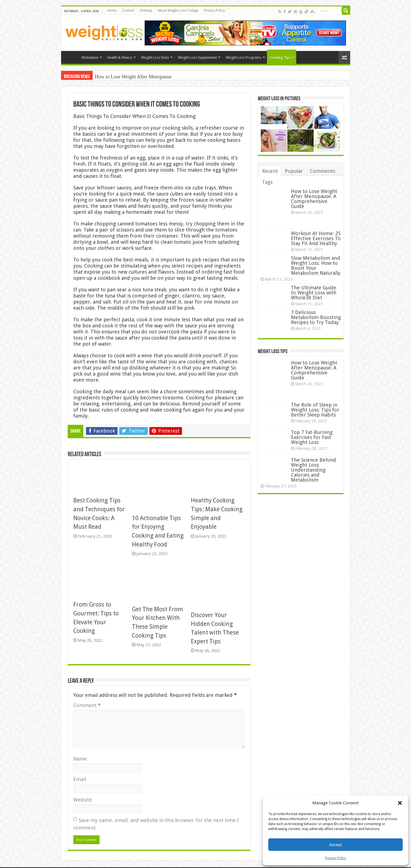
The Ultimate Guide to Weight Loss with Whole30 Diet (314, 293)
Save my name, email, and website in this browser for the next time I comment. (156, 824)
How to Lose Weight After (121, 77)
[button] (400, 803)
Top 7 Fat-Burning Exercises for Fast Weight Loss (312, 437)
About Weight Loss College (178, 11)
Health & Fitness (120, 57)
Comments (322, 171)
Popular (294, 171)
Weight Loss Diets (155, 57)
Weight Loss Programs (244, 57)
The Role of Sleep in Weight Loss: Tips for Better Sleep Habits (315, 410)
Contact (128, 11)
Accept (335, 845)
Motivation (90, 57)
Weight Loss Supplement (197, 57)
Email (80, 779)
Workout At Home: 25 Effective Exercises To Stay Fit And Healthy (316, 238)
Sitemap (146, 11)
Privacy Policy (335, 858)
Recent (270, 171)
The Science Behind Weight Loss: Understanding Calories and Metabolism (314, 470)
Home (112, 11)
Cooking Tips (280, 57)
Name (80, 759)
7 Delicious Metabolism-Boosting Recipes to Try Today (316, 317)
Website (83, 800)
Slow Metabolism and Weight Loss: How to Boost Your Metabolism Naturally (316, 265)
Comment (87, 705)
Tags (267, 182)
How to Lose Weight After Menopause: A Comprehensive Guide (314, 199)
